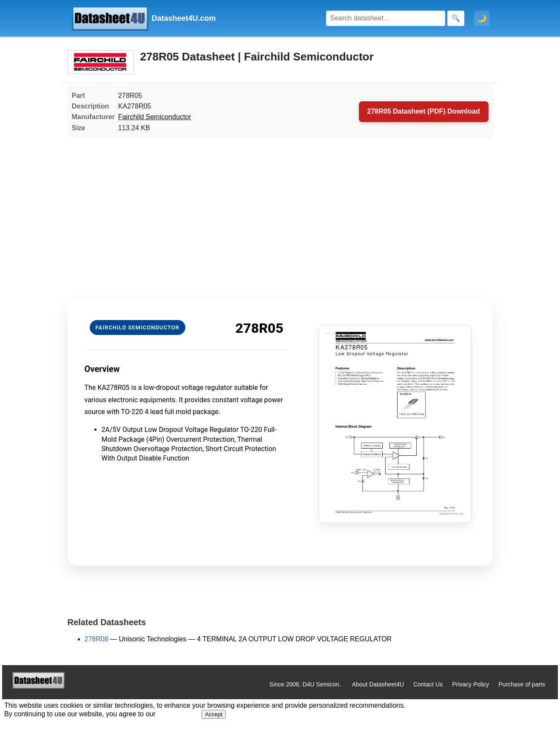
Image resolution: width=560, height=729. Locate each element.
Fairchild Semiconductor (155, 117)
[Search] (386, 18)
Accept (214, 714)
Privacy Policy (470, 684)
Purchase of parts (522, 684)
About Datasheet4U (378, 684)
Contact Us (428, 684)
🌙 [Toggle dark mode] (482, 18)
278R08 (97, 639)
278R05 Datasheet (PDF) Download (424, 111)
